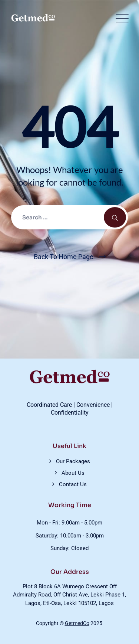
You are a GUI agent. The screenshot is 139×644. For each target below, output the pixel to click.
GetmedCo (77, 623)
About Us (73, 473)
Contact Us (73, 484)
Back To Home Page (64, 257)
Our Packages (73, 461)
